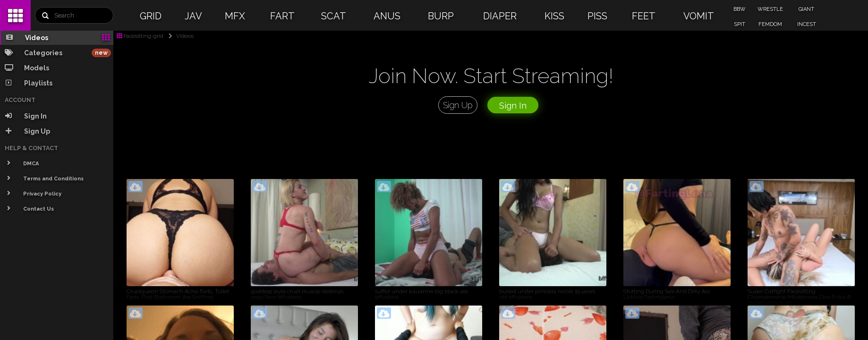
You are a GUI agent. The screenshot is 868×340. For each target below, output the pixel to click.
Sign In (513, 106)
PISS (597, 16)
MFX (235, 16)
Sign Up (458, 105)
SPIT (740, 24)
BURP (441, 16)
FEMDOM (770, 24)
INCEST (807, 24)
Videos (179, 36)
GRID (151, 16)
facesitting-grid (140, 36)
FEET (644, 16)
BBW (740, 9)
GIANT (806, 9)
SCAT (334, 16)
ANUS (387, 16)
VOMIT (699, 16)
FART (282, 16)
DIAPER (500, 16)
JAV (193, 16)
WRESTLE (770, 9)
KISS (554, 16)
